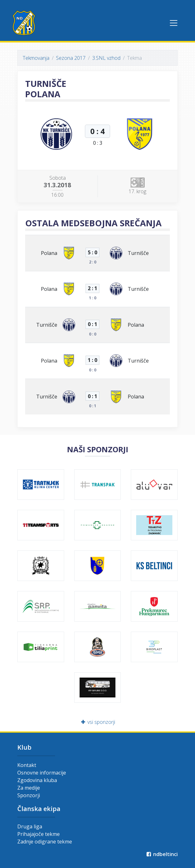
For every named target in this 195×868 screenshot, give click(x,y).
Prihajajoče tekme (39, 834)
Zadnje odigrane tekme (45, 842)
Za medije (29, 788)
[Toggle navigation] (174, 23)
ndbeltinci (162, 854)
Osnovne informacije (42, 773)
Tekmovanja (36, 58)
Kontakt (27, 765)
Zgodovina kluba (37, 780)
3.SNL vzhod (106, 58)
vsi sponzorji (98, 722)
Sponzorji (29, 795)
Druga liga (30, 826)
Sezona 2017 (71, 58)
